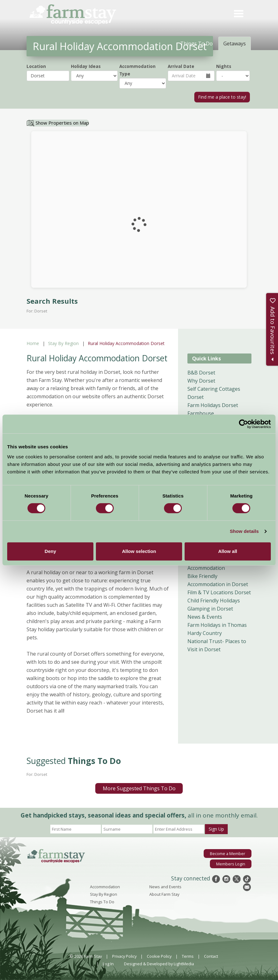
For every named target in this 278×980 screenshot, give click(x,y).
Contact (211, 956)
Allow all (228, 551)
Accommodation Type (137, 70)
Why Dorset (201, 381)
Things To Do (102, 902)
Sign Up (216, 829)
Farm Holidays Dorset (213, 405)
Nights (224, 66)
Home (33, 343)
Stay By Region (63, 343)
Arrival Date (181, 66)
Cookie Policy (159, 956)
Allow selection (139, 551)
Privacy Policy (124, 956)
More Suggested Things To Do (139, 788)
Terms (188, 956)
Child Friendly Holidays (214, 601)
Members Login (231, 864)
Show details (244, 531)
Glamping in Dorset (210, 609)
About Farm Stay (164, 894)
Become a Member (228, 854)
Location (36, 66)
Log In (108, 964)
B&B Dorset (201, 373)
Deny (50, 551)
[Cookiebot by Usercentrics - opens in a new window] (243, 424)
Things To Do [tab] (196, 44)
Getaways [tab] (235, 44)
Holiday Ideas (86, 66)
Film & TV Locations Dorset (219, 592)
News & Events (205, 617)
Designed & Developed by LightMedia (159, 964)
